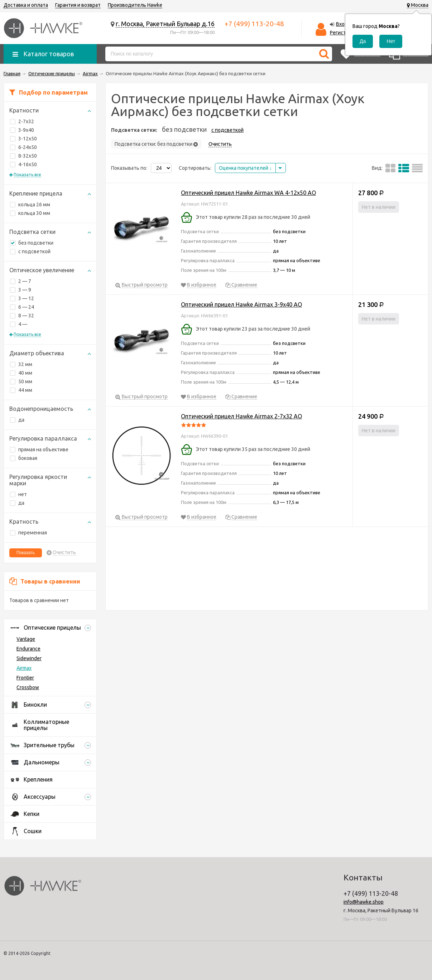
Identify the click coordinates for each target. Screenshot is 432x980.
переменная (28, 533)
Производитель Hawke (135, 5)
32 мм (21, 364)
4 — (19, 324)
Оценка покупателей (245, 168)
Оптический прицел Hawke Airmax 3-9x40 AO (241, 304)
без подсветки (32, 243)
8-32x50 (23, 156)
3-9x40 (22, 130)
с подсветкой (34, 251)
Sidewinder (29, 658)
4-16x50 (23, 164)
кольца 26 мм (30, 205)
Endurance (28, 649)
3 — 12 (22, 298)
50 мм (21, 381)
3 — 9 (21, 290)
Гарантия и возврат (78, 5)
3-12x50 (23, 139)
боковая (24, 458)
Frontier (25, 678)
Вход (342, 24)
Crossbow (28, 687)
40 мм (21, 373)
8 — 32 (22, 316)
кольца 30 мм (30, 213)
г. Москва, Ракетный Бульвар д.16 (165, 24)
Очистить (64, 553)
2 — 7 (21, 281)
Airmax (24, 668)
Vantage (26, 639)
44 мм (21, 390)
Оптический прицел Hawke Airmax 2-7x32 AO (241, 416)
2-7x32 (22, 121)
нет (18, 494)
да (17, 420)
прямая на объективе (39, 450)
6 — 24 (22, 307)
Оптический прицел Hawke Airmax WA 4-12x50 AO (248, 193)
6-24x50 (23, 147)
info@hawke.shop (364, 902)
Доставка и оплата (26, 5)
